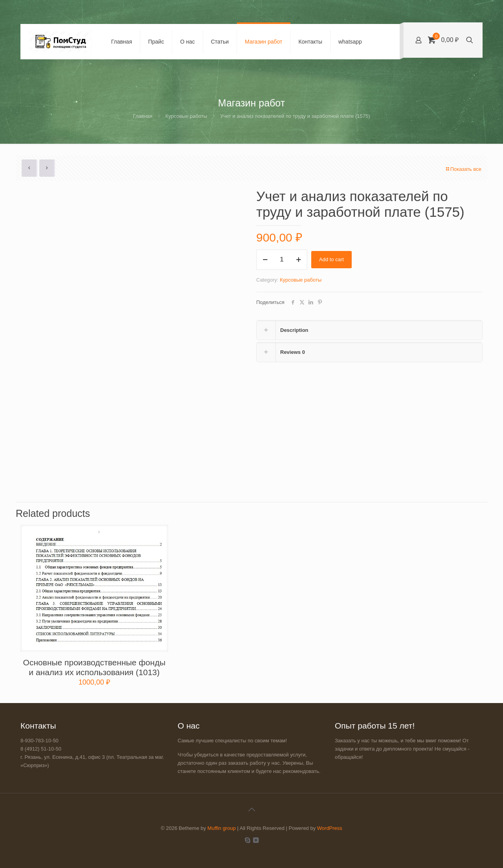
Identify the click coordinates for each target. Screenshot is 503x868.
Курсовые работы (186, 116)
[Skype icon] (247, 840)
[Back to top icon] (251, 809)
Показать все (463, 169)
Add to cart (331, 259)
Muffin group (222, 828)
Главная (142, 116)
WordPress (330, 828)
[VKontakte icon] (256, 840)
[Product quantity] (282, 260)
